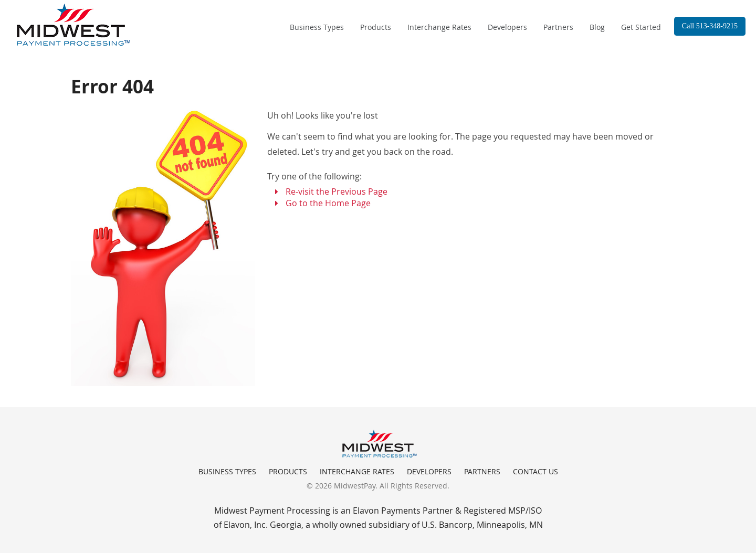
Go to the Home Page (328, 203)
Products (376, 27)
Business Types (317, 27)
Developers (507, 27)
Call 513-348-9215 (710, 26)
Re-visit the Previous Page (337, 192)
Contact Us (535, 471)
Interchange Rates (439, 27)
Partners (558, 27)
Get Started (641, 27)
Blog (597, 27)
